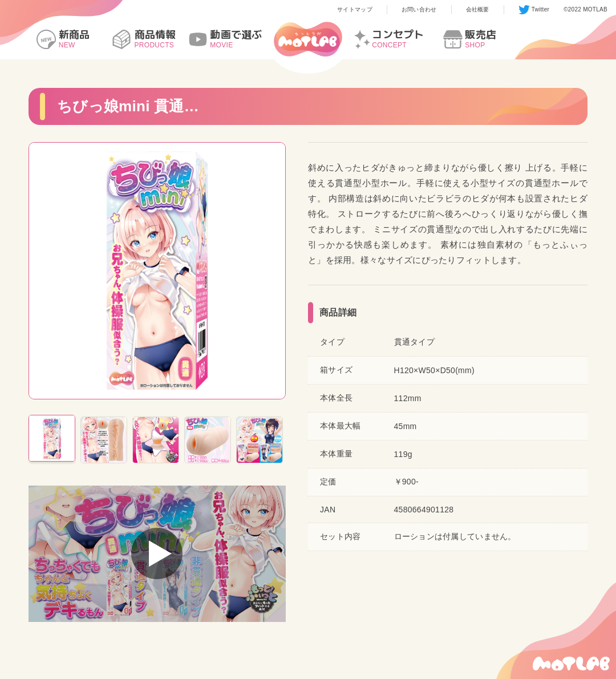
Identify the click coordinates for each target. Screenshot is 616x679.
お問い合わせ (419, 9)
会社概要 (478, 9)
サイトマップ (355, 9)
